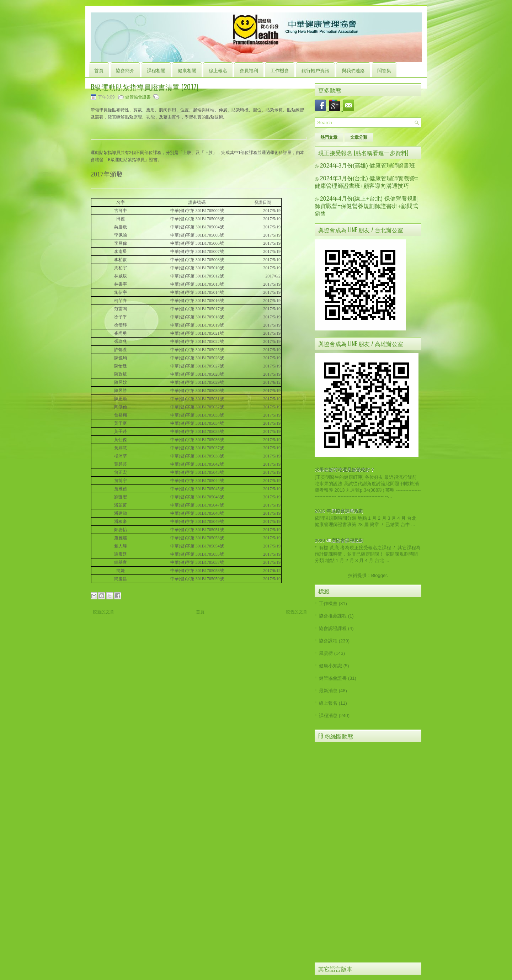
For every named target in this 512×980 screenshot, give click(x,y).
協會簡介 (125, 70)
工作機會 (280, 70)
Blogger (379, 575)
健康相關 (187, 70)
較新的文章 (103, 612)
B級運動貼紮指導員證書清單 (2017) (145, 87)
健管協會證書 (138, 97)
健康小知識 (330, 666)
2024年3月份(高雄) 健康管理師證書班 (368, 166)
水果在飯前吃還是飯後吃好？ (345, 470)
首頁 (99, 70)
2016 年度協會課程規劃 (339, 511)
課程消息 (328, 716)
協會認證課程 (333, 628)
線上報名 (218, 70)
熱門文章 (329, 137)
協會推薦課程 (333, 616)
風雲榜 (326, 653)
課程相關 (156, 70)
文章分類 (359, 137)
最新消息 (328, 691)
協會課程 (328, 641)
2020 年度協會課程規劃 (339, 541)
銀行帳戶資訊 (315, 70)
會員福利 (249, 70)
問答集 (384, 70)
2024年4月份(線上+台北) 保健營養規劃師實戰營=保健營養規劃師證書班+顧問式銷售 (367, 206)
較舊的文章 (297, 612)
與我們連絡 (353, 70)
